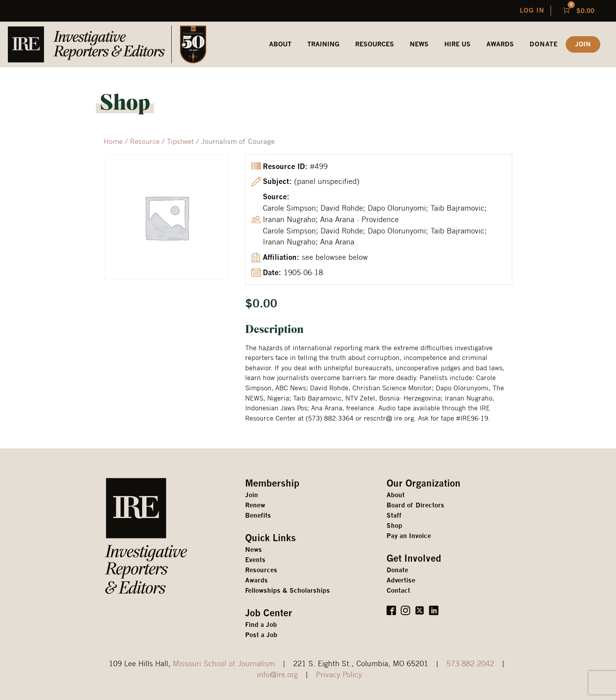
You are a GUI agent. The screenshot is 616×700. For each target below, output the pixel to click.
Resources (261, 570)
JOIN (583, 44)
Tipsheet (180, 141)
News (419, 44)
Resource (145, 141)
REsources (375, 44)
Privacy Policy (339, 674)
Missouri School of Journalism (224, 663)
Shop (394, 526)
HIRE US (457, 44)
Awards (257, 580)
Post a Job (261, 635)
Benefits (258, 515)
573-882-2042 (470, 663)
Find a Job (261, 625)
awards (500, 44)
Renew (255, 505)
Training (323, 44)
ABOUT (280, 44)
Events (255, 560)
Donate (544, 44)
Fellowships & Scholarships (288, 591)
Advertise (401, 580)
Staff (394, 515)
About (396, 495)
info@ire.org (277, 674)
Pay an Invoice (409, 536)
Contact (398, 591)
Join (252, 495)
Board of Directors (415, 505)
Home (113, 141)
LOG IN (532, 10)
